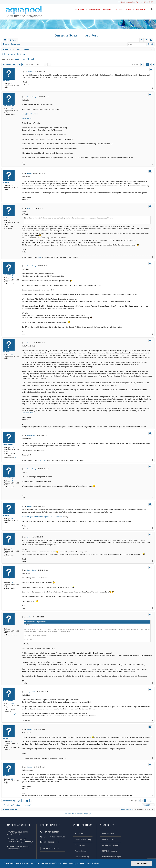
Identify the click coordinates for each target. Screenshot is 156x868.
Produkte (79, 10)
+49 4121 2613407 (146, 2)
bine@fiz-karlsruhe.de (30, 114)
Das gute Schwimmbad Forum (78, 35)
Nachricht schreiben (49, 849)
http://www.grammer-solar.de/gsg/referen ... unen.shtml (42, 517)
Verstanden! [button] (142, 863)
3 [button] (150, 65)
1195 (12, 447)
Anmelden (16, 44)
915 (11, 109)
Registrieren (27, 44)
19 (11, 741)
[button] (142, 65)
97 (11, 220)
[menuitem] (142, 40)
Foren (14, 40)
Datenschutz (79, 845)
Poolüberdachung (81, 857)
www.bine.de (27, 118)
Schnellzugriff (6, 41)
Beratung (108, 10)
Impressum (78, 834)
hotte (5, 217)
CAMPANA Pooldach (110, 845)
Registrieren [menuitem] (151, 41)
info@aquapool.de (129, 2)
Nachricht (141, 10)
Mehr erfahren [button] (93, 863)
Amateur (17, 59)
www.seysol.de (28, 413)
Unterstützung (123, 10)
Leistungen (95, 10)
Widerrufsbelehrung (82, 840)
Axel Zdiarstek (27, 59)
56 (11, 629)
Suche (7, 44)
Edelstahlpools (108, 834)
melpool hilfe (7, 444)
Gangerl (6, 738)
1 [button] (145, 65)
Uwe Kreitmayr (8, 105)
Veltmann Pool (108, 840)
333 (11, 84)
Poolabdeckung (80, 851)
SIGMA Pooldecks (109, 851)
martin (5, 626)
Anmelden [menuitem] (147, 41)
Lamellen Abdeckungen (111, 857)
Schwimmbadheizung (13, 54)
